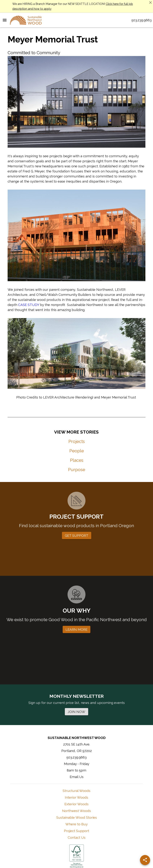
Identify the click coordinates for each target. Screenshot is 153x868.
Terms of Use (66, 850)
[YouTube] (87, 810)
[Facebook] (76, 810)
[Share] (145, 860)
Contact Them (100, 834)
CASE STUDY (29, 305)
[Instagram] (64, 810)
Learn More (83, 834)
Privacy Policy (86, 850)
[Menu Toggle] (5, 20)
